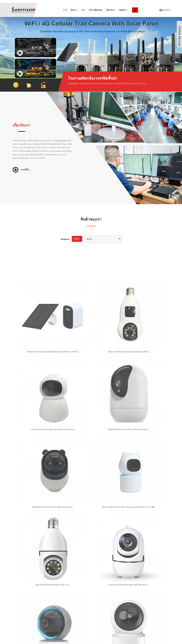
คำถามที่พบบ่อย (96, 7)
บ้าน (65, 7)
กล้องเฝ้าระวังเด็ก (122, 641)
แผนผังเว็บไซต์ (84, 638)
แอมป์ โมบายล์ (98, 638)
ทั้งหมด (77, 236)
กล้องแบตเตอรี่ (58, 641)
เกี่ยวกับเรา (111, 7)
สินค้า (74, 7)
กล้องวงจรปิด (71, 641)
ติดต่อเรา (123, 7)
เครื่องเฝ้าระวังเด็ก (106, 641)
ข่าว (83, 7)
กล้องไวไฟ (82, 641)
